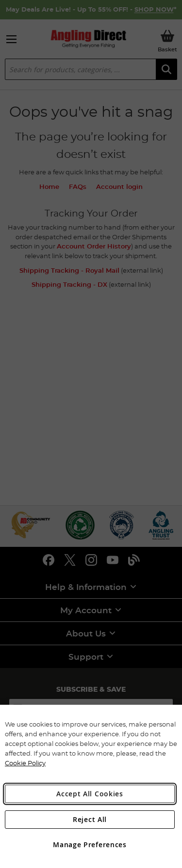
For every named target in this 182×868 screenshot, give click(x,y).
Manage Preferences (90, 845)
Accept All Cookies (90, 794)
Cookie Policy (25, 763)
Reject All (90, 819)
